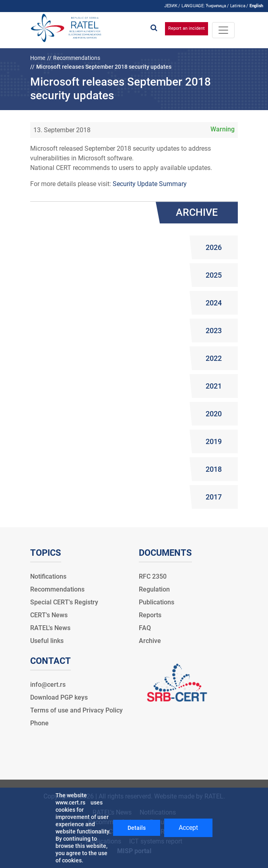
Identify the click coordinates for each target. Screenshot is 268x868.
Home (38, 58)
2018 (214, 469)
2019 (214, 441)
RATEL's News (50, 628)
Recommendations (77, 58)
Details (137, 828)
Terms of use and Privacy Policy (76, 710)
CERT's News (49, 615)
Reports (150, 615)
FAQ (145, 628)
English (256, 6)
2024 (214, 303)
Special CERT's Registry (64, 602)
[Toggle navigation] (223, 30)
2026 (214, 247)
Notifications (48, 576)
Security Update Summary (150, 184)
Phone (39, 723)
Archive (150, 641)
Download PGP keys (59, 697)
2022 (214, 358)
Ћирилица (216, 6)
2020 (214, 414)
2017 (214, 497)
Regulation (154, 589)
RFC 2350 (153, 576)
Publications (157, 602)
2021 (214, 386)
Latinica (238, 6)
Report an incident (187, 28)
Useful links (47, 641)
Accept (188, 828)
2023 (214, 331)
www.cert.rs (70, 802)
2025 (214, 275)
